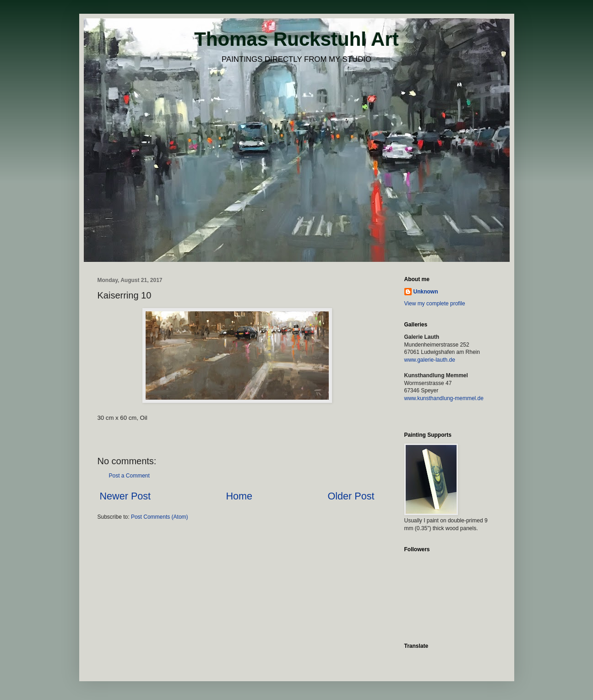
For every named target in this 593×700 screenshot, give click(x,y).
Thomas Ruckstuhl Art (296, 39)
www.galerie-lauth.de (430, 360)
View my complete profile (435, 304)
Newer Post (125, 496)
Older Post (351, 496)
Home (239, 496)
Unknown (426, 292)
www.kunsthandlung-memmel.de (444, 398)
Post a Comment (129, 476)
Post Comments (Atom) (160, 517)
